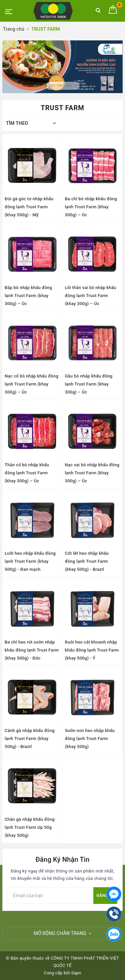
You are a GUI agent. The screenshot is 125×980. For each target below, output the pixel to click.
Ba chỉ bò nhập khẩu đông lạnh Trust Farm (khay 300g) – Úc (91, 207)
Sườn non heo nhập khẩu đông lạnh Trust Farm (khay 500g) (90, 739)
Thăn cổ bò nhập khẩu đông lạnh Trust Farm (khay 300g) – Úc (27, 473)
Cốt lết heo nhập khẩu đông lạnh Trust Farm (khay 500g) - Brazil (87, 561)
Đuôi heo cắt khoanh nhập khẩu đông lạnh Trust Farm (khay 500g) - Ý (92, 650)
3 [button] (60, 86)
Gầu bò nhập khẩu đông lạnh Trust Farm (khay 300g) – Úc (89, 384)
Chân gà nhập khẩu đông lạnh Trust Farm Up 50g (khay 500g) (30, 827)
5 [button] (77, 86)
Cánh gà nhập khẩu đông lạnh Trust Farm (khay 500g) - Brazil (30, 739)
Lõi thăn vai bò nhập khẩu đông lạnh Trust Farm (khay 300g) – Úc (91, 296)
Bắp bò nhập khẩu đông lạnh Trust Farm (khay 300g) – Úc (28, 296)
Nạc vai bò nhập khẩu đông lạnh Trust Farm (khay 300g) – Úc (92, 473)
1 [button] (46, 86)
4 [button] (69, 86)
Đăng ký (105, 896)
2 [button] (52, 86)
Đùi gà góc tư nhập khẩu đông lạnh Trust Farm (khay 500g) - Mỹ (29, 207)
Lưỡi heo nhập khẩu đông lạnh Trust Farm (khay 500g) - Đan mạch (30, 561)
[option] (62, 67)
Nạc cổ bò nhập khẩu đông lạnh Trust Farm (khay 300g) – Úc (31, 384)
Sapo (76, 973)
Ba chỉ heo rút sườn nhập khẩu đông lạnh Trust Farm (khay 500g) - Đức (32, 650)
